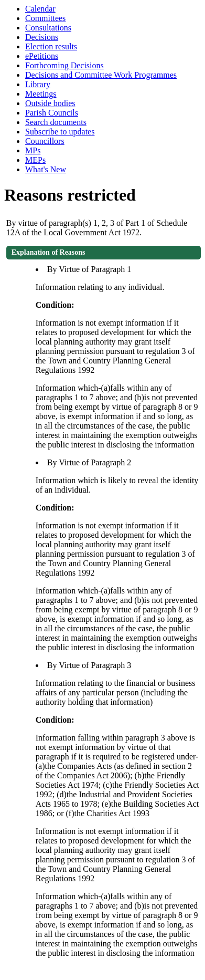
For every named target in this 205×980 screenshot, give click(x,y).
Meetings (41, 94)
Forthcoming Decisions (64, 65)
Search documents (56, 122)
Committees (45, 18)
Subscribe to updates (60, 132)
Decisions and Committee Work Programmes (101, 75)
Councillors (45, 141)
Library (38, 84)
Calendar (40, 9)
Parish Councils (52, 113)
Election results (51, 46)
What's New (46, 169)
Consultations (48, 28)
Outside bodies (50, 103)
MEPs (35, 160)
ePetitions (42, 56)
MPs (33, 150)
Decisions (42, 37)
